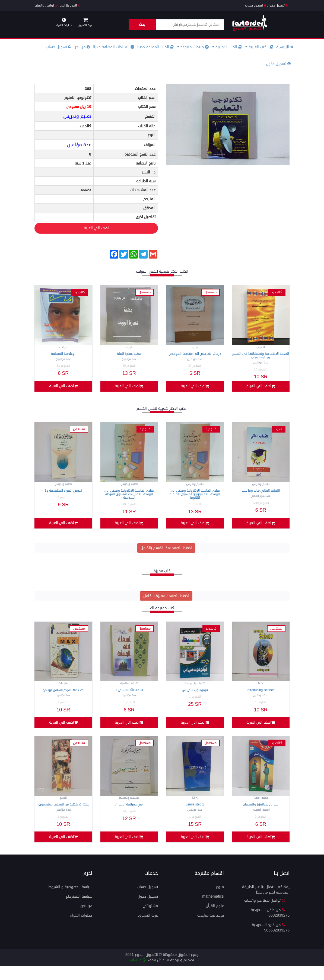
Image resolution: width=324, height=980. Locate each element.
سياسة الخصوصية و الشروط (70, 901)
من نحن (82, 47)
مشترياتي (150, 920)
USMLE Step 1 (195, 815)
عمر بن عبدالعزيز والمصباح (261, 815)
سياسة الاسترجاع (79, 911)
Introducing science (261, 697)
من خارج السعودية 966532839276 (271, 942)
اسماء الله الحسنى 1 (129, 697)
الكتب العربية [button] (259, 47)
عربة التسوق (148, 930)
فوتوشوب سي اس (195, 697)
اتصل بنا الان (70, 6)
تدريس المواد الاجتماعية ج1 (63, 494)
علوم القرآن (215, 920)
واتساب (138, 974)
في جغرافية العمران (129, 815)
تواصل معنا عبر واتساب (265, 915)
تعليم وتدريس (77, 116)
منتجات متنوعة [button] (193, 47)
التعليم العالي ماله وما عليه (261, 494)
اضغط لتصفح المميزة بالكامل (166, 603)
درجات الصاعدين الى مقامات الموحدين (195, 354)
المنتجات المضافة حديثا (114, 47)
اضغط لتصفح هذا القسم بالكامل (166, 555)
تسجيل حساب (255, 6)
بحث (142, 25)
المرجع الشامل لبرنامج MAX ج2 (63, 697)
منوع (220, 901)
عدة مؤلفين (79, 145)
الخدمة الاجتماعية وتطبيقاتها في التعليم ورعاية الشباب (261, 356)
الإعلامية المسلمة (63, 354)
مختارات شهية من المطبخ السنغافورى (63, 815)
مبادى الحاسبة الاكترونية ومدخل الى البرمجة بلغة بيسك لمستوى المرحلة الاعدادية (129, 498)
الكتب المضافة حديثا (155, 47)
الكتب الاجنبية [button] (227, 47)
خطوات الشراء (81, 930)
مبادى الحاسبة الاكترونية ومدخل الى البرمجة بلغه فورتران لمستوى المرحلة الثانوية (195, 498)
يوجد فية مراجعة (211, 930)
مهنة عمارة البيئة (129, 354)
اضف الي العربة (72, 228)
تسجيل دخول (278, 6)
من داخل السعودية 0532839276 (270, 927)
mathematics (213, 911)
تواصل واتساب (46, 6)
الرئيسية (285, 47)
